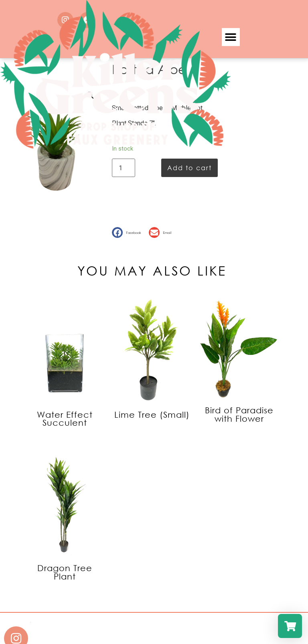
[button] (128, 232)
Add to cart (189, 168)
